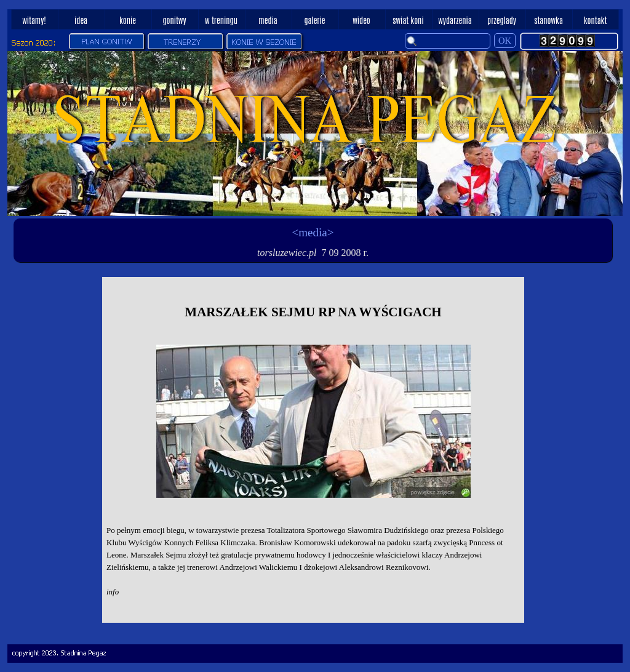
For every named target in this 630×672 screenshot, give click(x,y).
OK (505, 41)
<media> (313, 232)
